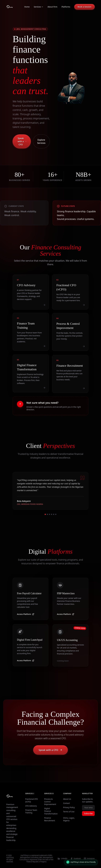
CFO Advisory (31, 806)
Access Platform (26, 617)
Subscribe (88, 813)
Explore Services (41, 141)
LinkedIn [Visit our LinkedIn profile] (63, 859)
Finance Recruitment (50, 819)
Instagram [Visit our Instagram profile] (89, 859)
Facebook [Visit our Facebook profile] (76, 859)
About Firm (52, 7)
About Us (67, 799)
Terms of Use (69, 812)
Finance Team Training (31, 811)
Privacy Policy (69, 807)
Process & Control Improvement (50, 802)
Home (27, 7)
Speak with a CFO (22, 141)
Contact (66, 803)
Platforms (66, 7)
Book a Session (84, 7)
